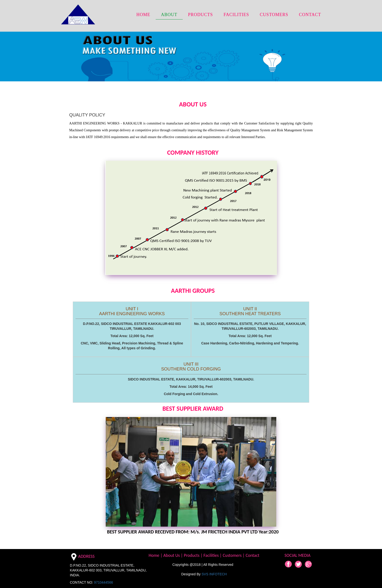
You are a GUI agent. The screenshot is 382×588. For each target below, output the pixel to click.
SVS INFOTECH (214, 574)
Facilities (212, 555)
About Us (172, 555)
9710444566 (104, 582)
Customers (233, 555)
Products (192, 555)
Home (154, 555)
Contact (252, 555)
